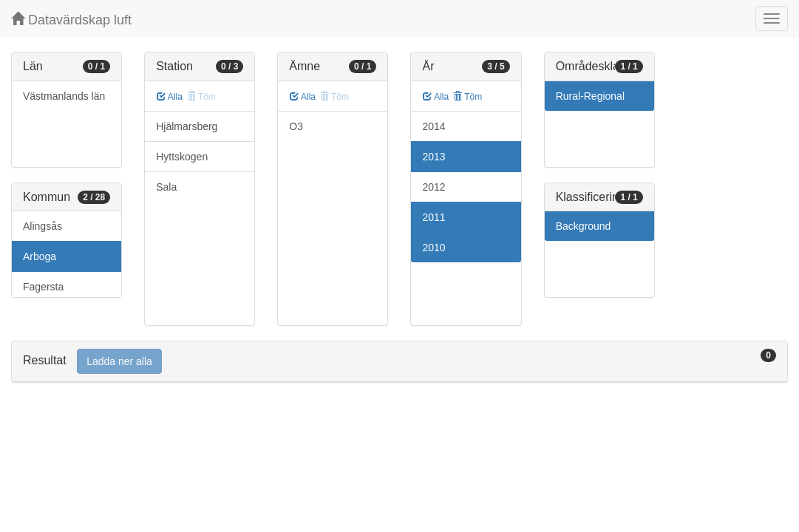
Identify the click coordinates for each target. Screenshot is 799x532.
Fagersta (43, 287)
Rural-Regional (590, 96)
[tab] (399, 362)
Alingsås (42, 226)
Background (584, 226)
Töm (467, 97)
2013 (433, 157)
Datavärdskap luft (71, 20)
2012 (433, 187)
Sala (166, 187)
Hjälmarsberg (187, 126)
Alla (170, 97)
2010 (433, 248)
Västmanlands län (64, 96)
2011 (433, 217)
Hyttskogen (182, 157)
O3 (296, 126)
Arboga (40, 256)
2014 (433, 126)
